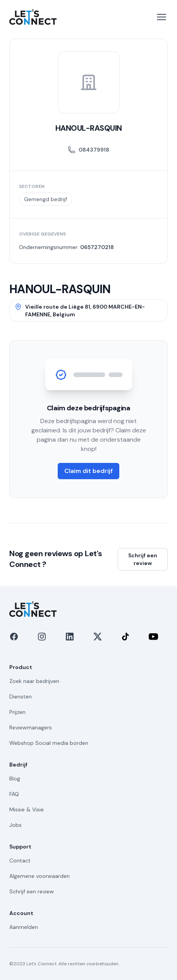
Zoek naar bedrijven (34, 681)
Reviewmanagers (31, 727)
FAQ (14, 794)
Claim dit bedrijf (88, 471)
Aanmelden (24, 927)
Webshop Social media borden (49, 743)
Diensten (21, 697)
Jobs (15, 825)
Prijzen (17, 712)
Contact (20, 860)
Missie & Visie (27, 809)
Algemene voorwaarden (40, 876)
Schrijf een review (143, 559)
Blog (15, 779)
